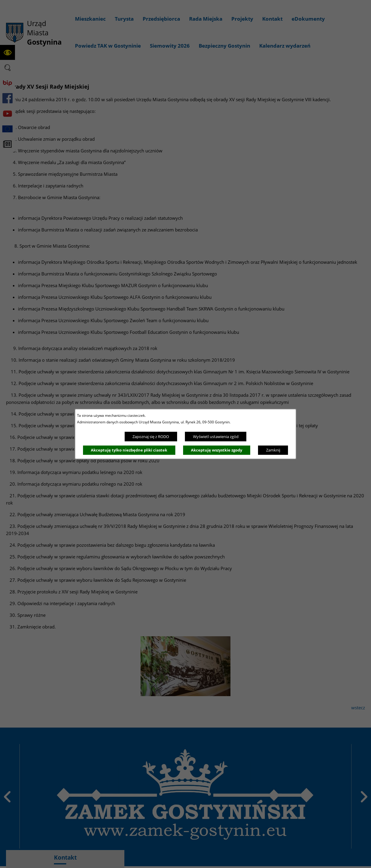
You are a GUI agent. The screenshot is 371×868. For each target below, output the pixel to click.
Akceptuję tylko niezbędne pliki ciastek (129, 450)
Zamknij (273, 450)
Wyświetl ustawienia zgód (216, 437)
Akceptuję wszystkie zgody (217, 450)
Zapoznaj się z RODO (151, 437)
